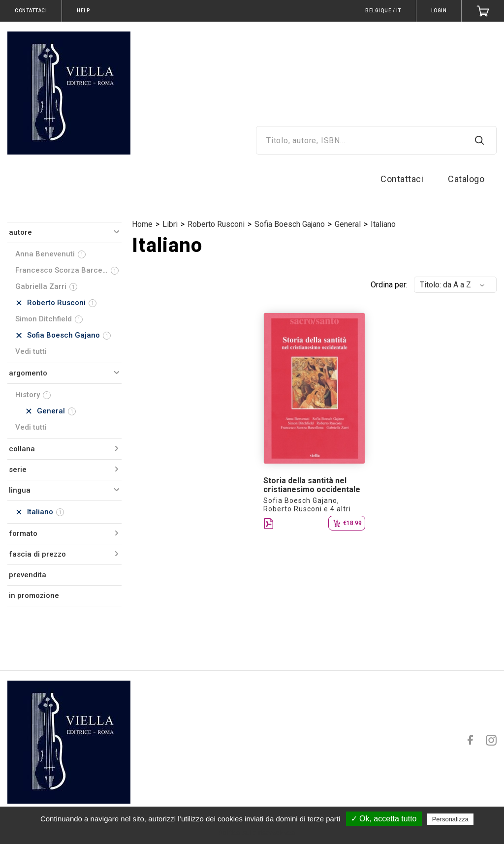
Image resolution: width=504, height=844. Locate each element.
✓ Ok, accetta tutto (384, 819)
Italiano (383, 224)
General (348, 224)
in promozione (34, 595)
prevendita (28, 575)
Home (142, 224)
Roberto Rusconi (216, 224)
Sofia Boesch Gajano (290, 224)
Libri (170, 224)
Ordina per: (389, 285)
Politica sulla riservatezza (257, 833)
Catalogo (466, 179)
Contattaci (402, 179)
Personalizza (450, 819)
